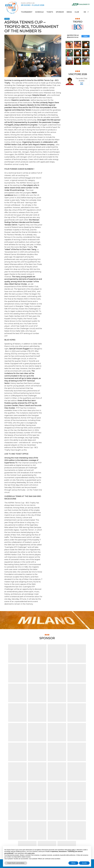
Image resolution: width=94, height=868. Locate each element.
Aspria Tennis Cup (12, 8)
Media (69, 12)
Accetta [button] (84, 863)
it (88, 12)
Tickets (50, 12)
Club (77, 12)
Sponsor (60, 12)
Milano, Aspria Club (28, 3)
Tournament (27, 12)
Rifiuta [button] (73, 863)
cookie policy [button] (31, 853)
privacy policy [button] (71, 850)
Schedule (39, 12)
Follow (86, 36)
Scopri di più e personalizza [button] (16, 863)
